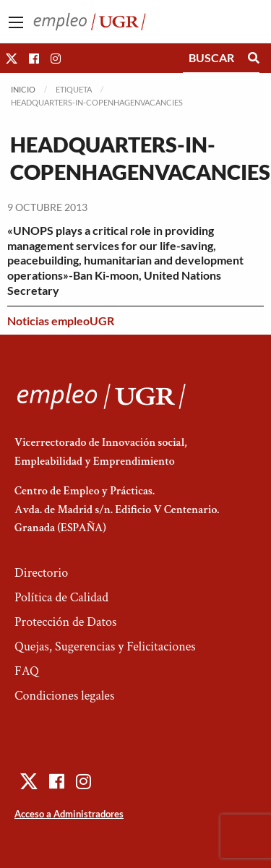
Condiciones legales (64, 696)
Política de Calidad (61, 597)
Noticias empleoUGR (61, 321)
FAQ (27, 671)
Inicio (23, 89)
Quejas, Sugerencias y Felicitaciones (105, 646)
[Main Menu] (16, 22)
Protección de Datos (65, 622)
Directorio (41, 573)
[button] (12, 58)
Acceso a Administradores (69, 814)
